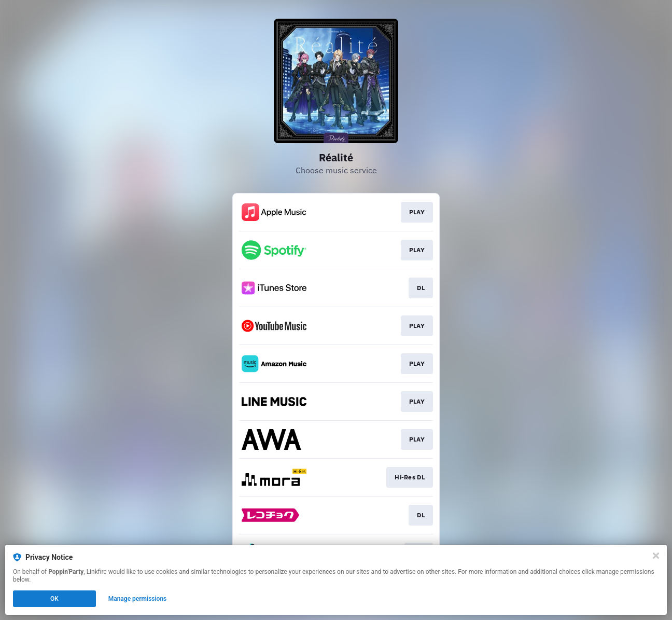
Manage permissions (138, 599)
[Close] (656, 556)
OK (54, 599)
